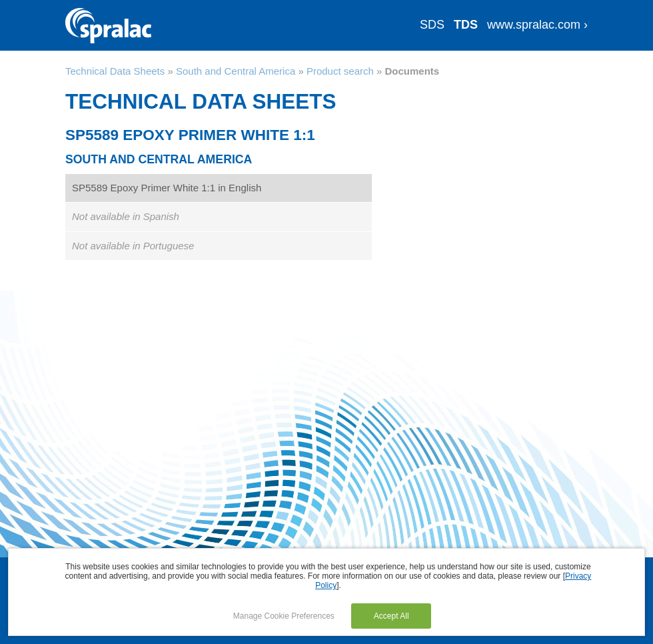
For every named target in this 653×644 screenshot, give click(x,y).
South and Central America (236, 71)
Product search (340, 71)
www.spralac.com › (537, 25)
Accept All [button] (391, 616)
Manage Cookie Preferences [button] (284, 616)
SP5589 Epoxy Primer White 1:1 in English (167, 188)
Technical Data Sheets (115, 71)
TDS (466, 25)
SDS (432, 25)
